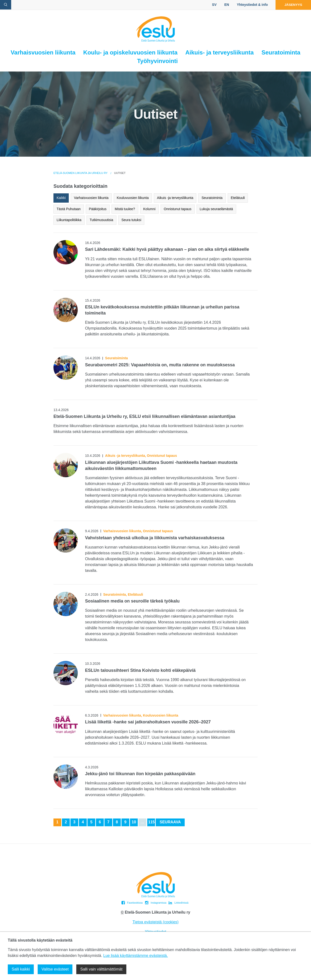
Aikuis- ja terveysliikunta (220, 52)
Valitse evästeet (55, 969)
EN (224, 5)
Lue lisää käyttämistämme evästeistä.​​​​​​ (136, 956)
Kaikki (61, 198)
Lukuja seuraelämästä (216, 209)
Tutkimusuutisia (101, 220)
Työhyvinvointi (157, 61)
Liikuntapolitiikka (69, 220)
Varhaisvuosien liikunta (43, 52)
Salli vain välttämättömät (101, 969)
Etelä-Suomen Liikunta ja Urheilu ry (81, 173)
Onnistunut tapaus (178, 209)
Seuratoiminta (281, 52)
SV (212, 5)
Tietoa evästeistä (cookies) (155, 922)
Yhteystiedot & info (250, 5)
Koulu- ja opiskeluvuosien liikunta (130, 52)
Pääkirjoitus (98, 209)
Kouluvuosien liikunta (133, 198)
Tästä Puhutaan (69, 209)
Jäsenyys (292, 5)
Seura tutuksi (131, 220)
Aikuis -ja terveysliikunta (175, 198)
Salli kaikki (21, 969)
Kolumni (150, 209)
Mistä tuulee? (125, 209)
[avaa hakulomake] (6, 5)
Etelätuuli (238, 198)
